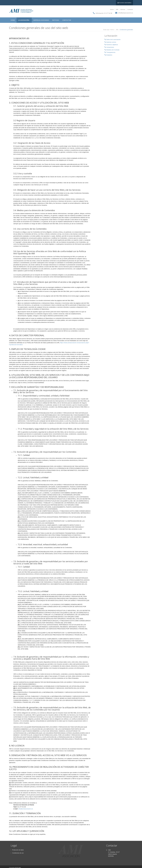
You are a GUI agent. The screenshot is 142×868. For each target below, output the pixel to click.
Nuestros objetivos (111, 45)
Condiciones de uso (17, 853)
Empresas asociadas (41, 20)
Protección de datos (17, 850)
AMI (117, 10)
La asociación (24, 20)
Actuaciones (109, 47)
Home (112, 10)
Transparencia (110, 52)
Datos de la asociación (113, 40)
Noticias (123, 10)
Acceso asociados (124, 3)
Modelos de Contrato (112, 50)
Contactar (130, 10)
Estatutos (108, 55)
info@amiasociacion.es (126, 13)
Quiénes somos (110, 42)
